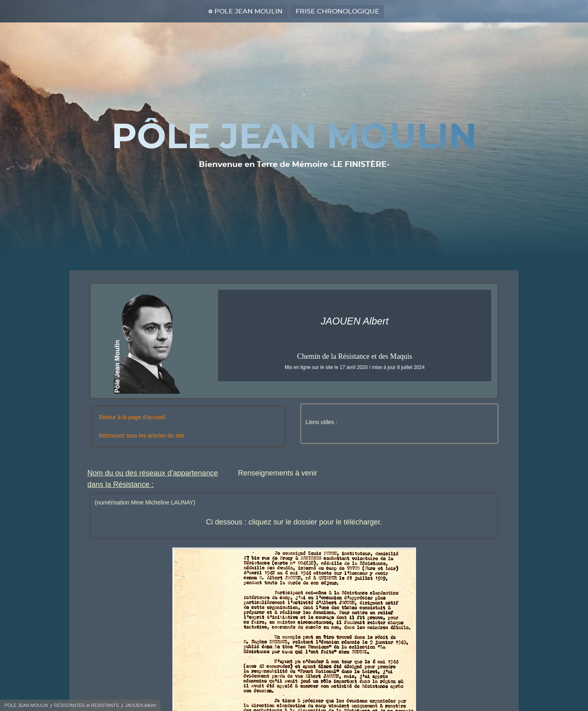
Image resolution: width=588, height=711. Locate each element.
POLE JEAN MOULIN (248, 11)
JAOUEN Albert (140, 705)
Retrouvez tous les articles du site (141, 435)
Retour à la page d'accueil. (133, 417)
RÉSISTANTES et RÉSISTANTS (86, 705)
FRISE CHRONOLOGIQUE (337, 11)
